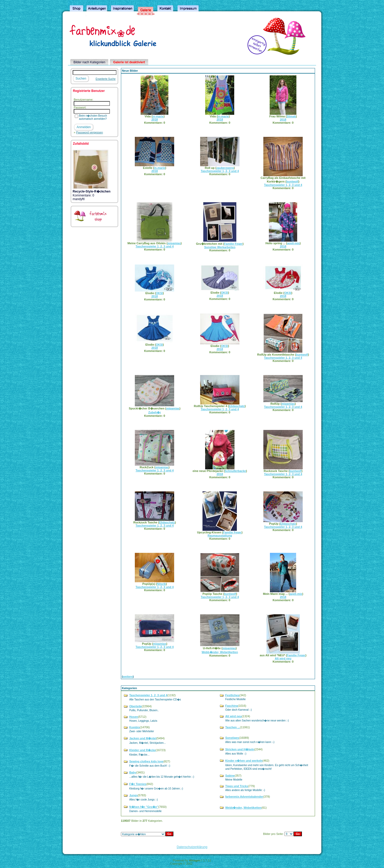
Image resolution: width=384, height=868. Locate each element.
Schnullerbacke (235, 471)
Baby (133, 772)
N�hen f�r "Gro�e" (144, 807)
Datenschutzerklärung (192, 847)
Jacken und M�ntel (143, 738)
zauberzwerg (225, 168)
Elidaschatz (237, 406)
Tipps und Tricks (237, 786)
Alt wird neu (283, 658)
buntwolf (292, 181)
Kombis (135, 727)
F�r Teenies (138, 784)
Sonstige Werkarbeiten (220, 247)
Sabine (230, 776)
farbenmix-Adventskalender (244, 797)
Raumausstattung (220, 536)
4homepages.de (204, 864)
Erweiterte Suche (106, 79)
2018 (154, 119)
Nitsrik (161, 584)
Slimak (291, 116)
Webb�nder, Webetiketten (220, 652)
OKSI (159, 293)
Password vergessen (89, 132)
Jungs (134, 795)
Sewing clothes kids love (146, 761)
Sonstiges (232, 738)
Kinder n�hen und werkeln (244, 761)
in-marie (158, 116)
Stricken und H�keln (240, 749)
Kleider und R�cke (143, 750)
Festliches (232, 695)
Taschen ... (233, 727)
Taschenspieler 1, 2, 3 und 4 (220, 171)
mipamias (174, 243)
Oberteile (136, 706)
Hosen (134, 717)
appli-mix (293, 243)
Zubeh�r (154, 412)
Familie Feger (233, 244)
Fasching (232, 706)
